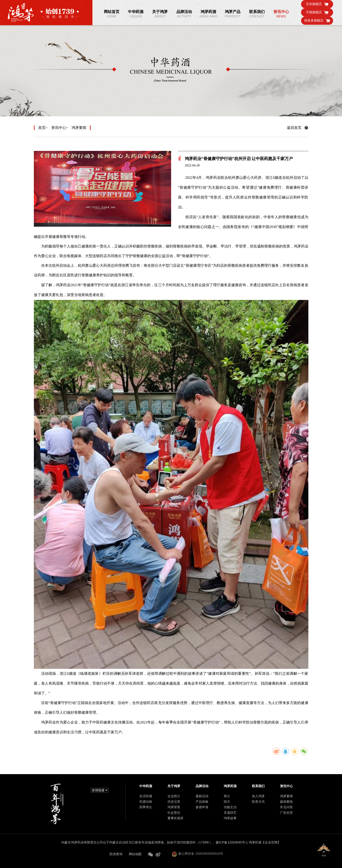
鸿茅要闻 (79, 128)
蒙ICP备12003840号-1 (232, 842)
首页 (42, 128)
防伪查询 (116, 854)
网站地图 (135, 854)
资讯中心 (59, 128)
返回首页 (294, 128)
